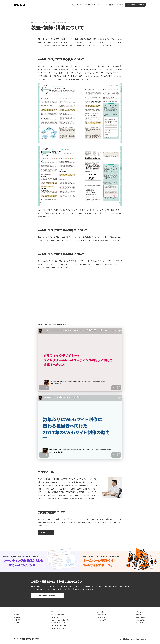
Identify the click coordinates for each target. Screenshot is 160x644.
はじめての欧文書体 (45, 324)
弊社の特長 (18, 615)
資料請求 (120, 5)
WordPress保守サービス (57, 628)
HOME (17, 612)
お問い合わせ (139, 612)
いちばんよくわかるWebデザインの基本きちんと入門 (92, 66)
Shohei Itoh (61, 324)
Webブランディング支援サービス (60, 620)
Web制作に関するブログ (63, 210)
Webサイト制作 (54, 612)
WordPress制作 (55, 617)
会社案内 (112, 5)
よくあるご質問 (102, 620)
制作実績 (87, 5)
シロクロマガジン (141, 620)
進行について (102, 617)
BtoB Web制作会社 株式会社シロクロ (27, 639)
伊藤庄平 (41, 479)
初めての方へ (97, 5)
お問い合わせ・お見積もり (135, 5)
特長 (73, 5)
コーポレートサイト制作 (57, 615)
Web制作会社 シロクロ (37, 23)
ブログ (105, 5)
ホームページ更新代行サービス (59, 625)
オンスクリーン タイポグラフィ (56, 79)
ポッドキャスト (140, 623)
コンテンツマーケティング (58, 623)
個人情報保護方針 (141, 617)
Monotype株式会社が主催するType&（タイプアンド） (58, 261)
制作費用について (103, 615)
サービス (80, 5)
